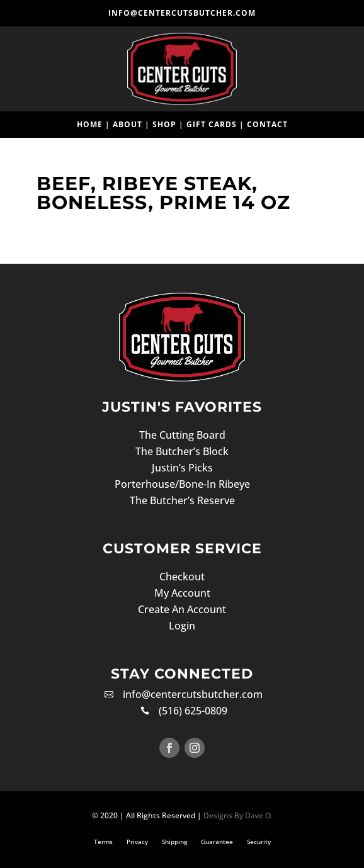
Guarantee (217, 842)
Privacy (137, 842)
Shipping (174, 842)
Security (259, 842)
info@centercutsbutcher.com (182, 13)
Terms (103, 842)
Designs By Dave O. (237, 815)
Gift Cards (212, 124)
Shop (164, 124)
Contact (267, 124)
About (128, 124)
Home (90, 124)
